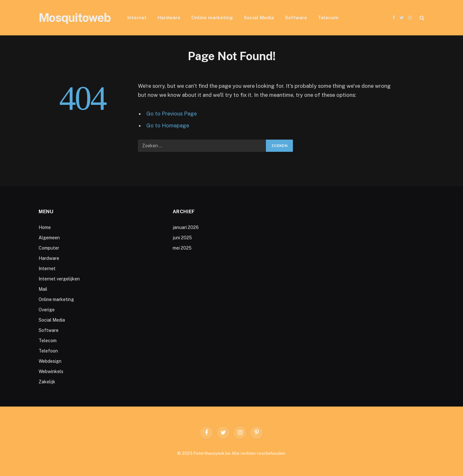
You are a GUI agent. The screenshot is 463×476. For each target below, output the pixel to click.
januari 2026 (186, 227)
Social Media (259, 18)
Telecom (328, 18)
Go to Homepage (168, 125)
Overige (47, 310)
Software (296, 18)
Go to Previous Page (172, 114)
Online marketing (212, 18)
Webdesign (50, 361)
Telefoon (48, 351)
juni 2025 (182, 238)
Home (45, 227)
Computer (49, 248)
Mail (43, 289)
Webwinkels (51, 371)
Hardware (169, 18)
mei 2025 (182, 248)
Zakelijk (47, 382)
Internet (137, 18)
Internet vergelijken (59, 279)
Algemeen (49, 238)
